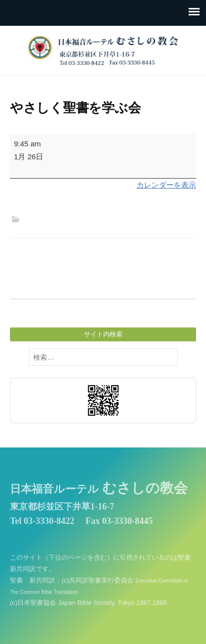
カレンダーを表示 (166, 185)
